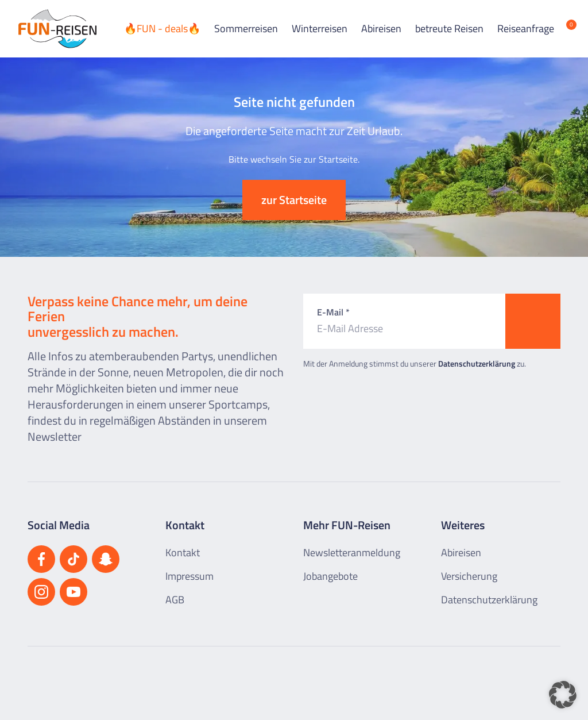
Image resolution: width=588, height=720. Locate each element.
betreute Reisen (449, 28)
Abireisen (381, 28)
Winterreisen (320, 28)
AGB (175, 600)
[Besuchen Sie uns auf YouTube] (73, 592)
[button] (563, 695)
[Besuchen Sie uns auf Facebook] (41, 559)
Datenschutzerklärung (477, 363)
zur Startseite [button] (294, 200)
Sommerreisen (246, 28)
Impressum (189, 576)
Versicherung (469, 576)
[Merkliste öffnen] (563, 29)
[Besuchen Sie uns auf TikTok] (73, 559)
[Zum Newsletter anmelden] (533, 321)
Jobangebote (330, 576)
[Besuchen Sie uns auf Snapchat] (106, 559)
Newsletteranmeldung (352, 552)
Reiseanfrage (526, 28)
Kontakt (183, 552)
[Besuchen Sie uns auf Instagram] (41, 592)
